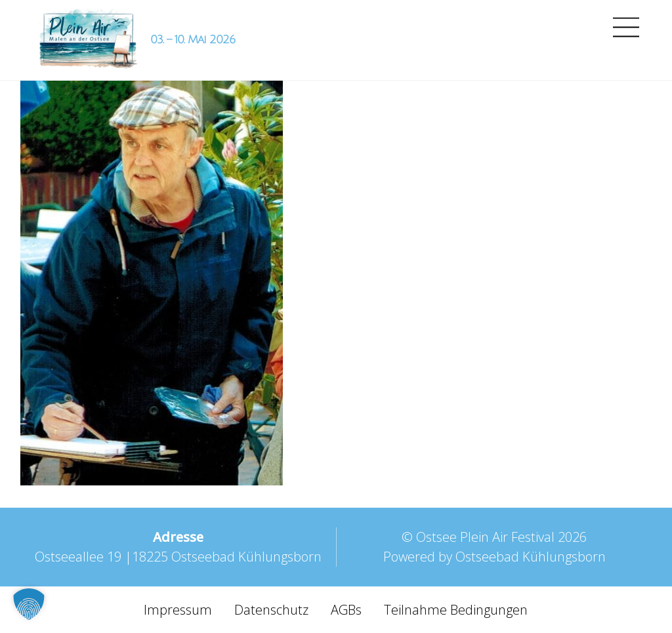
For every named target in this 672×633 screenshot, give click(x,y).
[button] (29, 604)
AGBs (346, 610)
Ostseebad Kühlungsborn (531, 557)
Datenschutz (271, 610)
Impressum (178, 610)
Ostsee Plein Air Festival (485, 537)
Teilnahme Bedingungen (456, 610)
